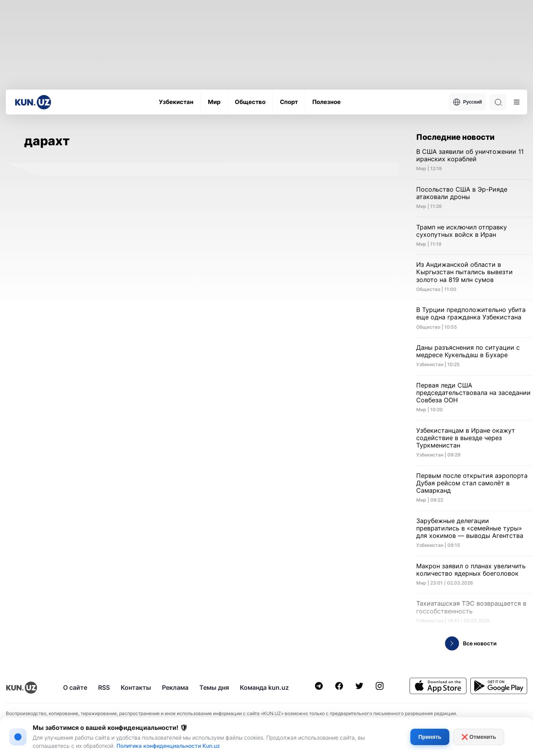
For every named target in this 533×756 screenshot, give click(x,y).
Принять (430, 737)
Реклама (175, 687)
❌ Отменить (479, 737)
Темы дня (214, 687)
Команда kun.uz (264, 687)
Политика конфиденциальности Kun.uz (168, 746)
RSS (104, 687)
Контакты (136, 687)
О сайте (75, 687)
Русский (468, 102)
